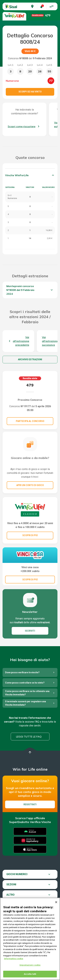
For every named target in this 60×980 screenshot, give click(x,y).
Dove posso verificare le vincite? (22, 672)
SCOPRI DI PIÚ (30, 535)
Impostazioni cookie (30, 967)
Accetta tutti (30, 976)
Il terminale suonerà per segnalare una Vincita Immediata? (26, 703)
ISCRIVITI (30, 631)
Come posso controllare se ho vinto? (25, 683)
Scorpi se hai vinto (30, 92)
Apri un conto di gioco (30, 485)
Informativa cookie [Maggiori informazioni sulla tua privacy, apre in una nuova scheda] (14, 961)
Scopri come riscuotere (22, 126)
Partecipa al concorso (30, 421)
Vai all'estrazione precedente (21, 341)
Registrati (30, 804)
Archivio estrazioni (30, 359)
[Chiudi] (56, 904)
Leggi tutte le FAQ (29, 737)
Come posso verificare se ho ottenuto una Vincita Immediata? (27, 693)
